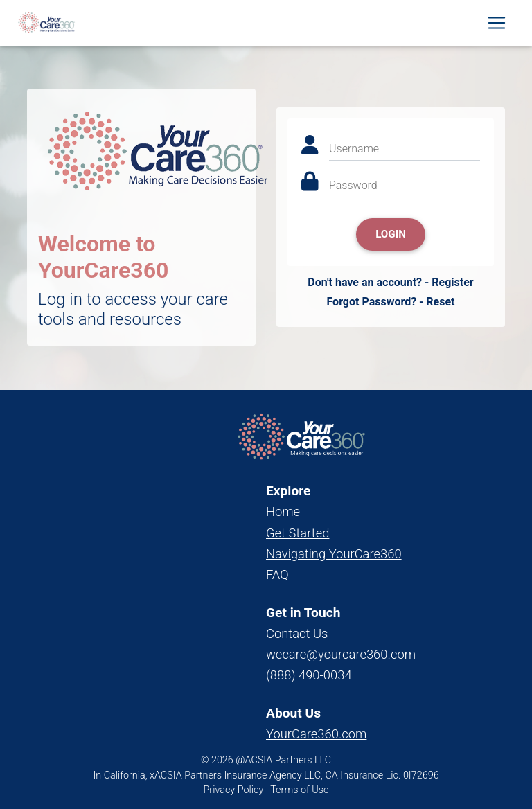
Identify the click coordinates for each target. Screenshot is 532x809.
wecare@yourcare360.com (341, 654)
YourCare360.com (316, 734)
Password (353, 185)
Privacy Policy (234, 790)
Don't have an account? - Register (390, 282)
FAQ (277, 575)
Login (391, 234)
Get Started (298, 533)
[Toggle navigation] (497, 26)
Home (283, 512)
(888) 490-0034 (309, 675)
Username (354, 149)
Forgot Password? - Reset (390, 302)
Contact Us (297, 633)
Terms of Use (299, 790)
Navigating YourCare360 (334, 554)
